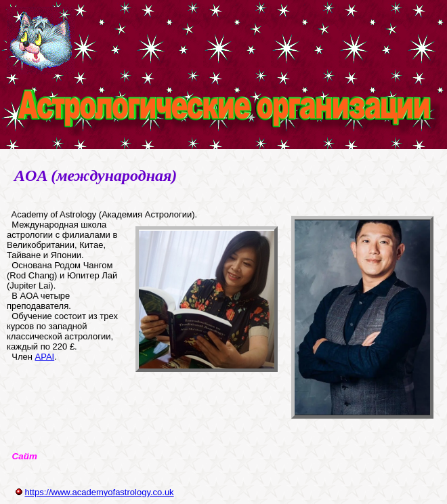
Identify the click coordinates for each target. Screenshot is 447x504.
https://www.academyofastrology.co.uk (99, 492)
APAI (45, 357)
